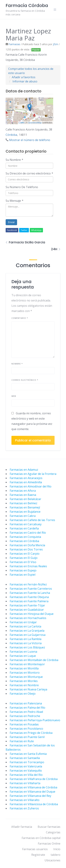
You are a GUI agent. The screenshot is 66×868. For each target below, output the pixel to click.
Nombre (17, 364)
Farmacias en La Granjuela (27, 631)
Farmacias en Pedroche (25, 716)
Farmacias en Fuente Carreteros (31, 589)
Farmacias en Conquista (25, 537)
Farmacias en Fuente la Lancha (30, 593)
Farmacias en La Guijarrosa (28, 635)
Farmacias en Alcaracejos (26, 478)
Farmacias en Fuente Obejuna (29, 597)
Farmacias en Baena (23, 495)
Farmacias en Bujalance (25, 512)
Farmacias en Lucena (23, 652)
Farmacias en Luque (23, 656)
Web (14, 396)
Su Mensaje (15, 201)
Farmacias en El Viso (23, 562)
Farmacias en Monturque (26, 677)
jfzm (56, 44)
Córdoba (11, 135)
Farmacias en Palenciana (26, 703)
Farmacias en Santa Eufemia (28, 754)
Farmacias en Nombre (24, 685)
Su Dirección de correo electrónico (29, 173)
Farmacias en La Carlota (25, 626)
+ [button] (10, 102)
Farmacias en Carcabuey (26, 524)
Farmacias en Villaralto (25, 800)
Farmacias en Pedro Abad (26, 712)
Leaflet (22, 123)
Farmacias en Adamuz (24, 470)
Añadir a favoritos (24, 77)
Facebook (12, 230)
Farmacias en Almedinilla (26, 482)
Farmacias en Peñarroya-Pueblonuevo (35, 720)
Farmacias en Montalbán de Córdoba (34, 660)
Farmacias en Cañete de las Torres (32, 520)
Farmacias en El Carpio (25, 554)
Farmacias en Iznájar (23, 622)
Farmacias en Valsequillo (26, 771)
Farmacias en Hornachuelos (28, 618)
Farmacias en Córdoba (24, 541)
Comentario (20, 318)
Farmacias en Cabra (23, 516)
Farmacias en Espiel (23, 575)
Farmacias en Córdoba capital (41, 838)
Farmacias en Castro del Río (28, 533)
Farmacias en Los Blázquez (27, 647)
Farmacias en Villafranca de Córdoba (34, 779)
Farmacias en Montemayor (27, 664)
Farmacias (15, 44)
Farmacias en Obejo (23, 694)
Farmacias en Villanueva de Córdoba (33, 787)
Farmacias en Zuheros (24, 808)
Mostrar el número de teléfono (30, 140)
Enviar (11, 222)
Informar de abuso (25, 81)
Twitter (24, 230)
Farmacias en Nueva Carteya (28, 689)
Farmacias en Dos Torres (26, 549)
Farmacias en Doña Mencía (27, 545)
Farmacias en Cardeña (24, 528)
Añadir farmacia (22, 827)
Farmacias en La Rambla (26, 639)
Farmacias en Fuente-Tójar (27, 605)
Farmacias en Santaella (25, 758)
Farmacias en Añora (23, 491)
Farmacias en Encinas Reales (28, 566)
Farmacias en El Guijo (24, 558)
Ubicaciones (52, 860)
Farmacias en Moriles (24, 681)
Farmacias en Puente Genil (27, 737)
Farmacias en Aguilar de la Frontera (33, 474)
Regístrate (38, 855)
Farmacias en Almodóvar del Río (31, 486)
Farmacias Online (49, 844)
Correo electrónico (25, 380)
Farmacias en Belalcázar (25, 499)
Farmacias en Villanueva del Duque (32, 792)
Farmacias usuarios (35, 849)
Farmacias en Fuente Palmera (29, 601)
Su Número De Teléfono (22, 187)
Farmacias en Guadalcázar (27, 610)
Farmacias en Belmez (23, 503)
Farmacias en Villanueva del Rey (30, 796)
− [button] (10, 108)
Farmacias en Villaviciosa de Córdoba (34, 804)
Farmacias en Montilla (24, 668)
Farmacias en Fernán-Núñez (28, 584)
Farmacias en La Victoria (26, 643)
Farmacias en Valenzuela (26, 766)
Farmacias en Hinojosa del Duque (32, 614)
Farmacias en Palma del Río (27, 708)
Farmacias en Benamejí (25, 507)
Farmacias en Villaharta (25, 783)
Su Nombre (14, 160)
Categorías (53, 832)
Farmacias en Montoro (25, 673)
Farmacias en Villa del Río (26, 775)
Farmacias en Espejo (23, 570)
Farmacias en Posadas (24, 724)
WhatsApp (36, 230)
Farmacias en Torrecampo (27, 762)
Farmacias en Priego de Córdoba (31, 733)
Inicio (57, 849)
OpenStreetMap (35, 123)
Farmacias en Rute (22, 741)
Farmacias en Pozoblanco (26, 729)
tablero (56, 855)
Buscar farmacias (49, 827)
